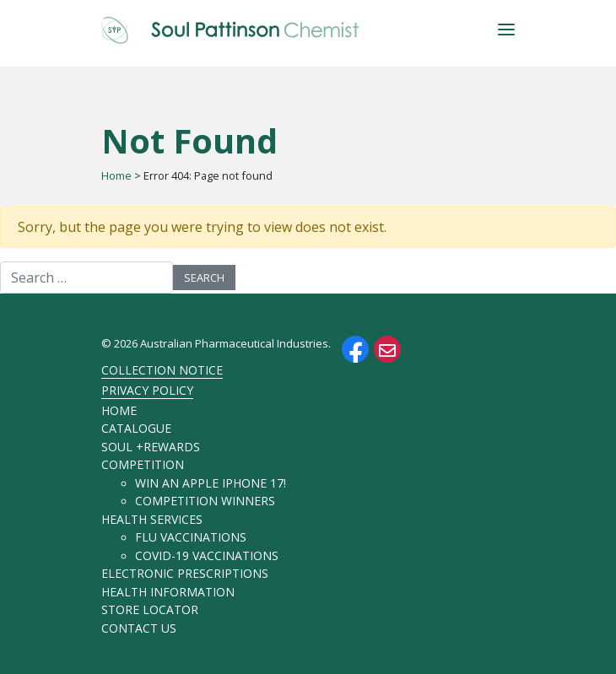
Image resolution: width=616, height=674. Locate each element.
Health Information (168, 592)
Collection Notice (162, 370)
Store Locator (150, 609)
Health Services (152, 519)
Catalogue (136, 428)
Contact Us (139, 628)
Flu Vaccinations (191, 537)
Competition (143, 464)
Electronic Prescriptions (185, 573)
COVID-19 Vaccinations (207, 555)
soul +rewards (151, 447)
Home (116, 175)
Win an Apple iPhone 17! (211, 483)
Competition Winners (205, 501)
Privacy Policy (147, 390)
